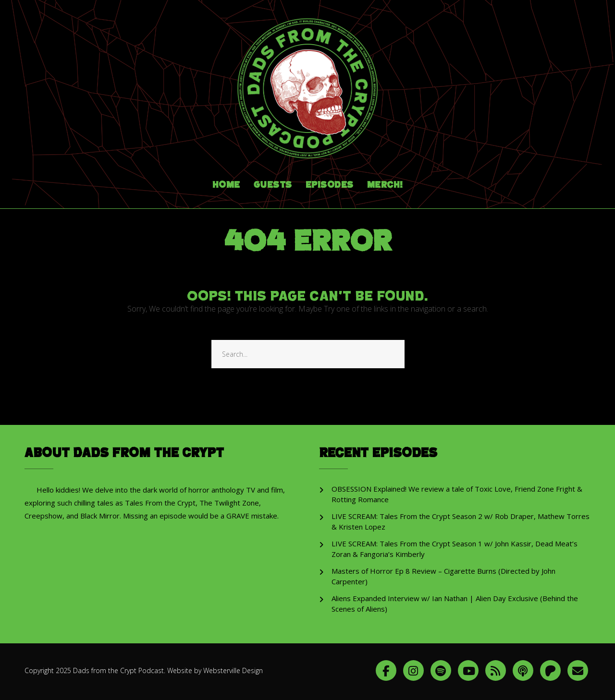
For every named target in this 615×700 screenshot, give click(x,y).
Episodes (330, 185)
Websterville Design (233, 670)
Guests (273, 185)
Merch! (385, 185)
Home (226, 185)
